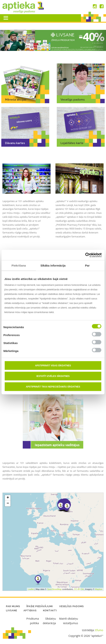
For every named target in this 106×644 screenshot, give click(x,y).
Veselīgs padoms (73, 100)
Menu (6, 18)
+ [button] (8, 545)
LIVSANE (12, 610)
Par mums (13, 606)
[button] (8, 40)
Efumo (99, 630)
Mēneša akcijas (16, 100)
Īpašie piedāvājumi (40, 606)
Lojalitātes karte (72, 143)
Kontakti (50, 610)
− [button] (8, 551)
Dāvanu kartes (15, 143)
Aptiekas (30, 610)
